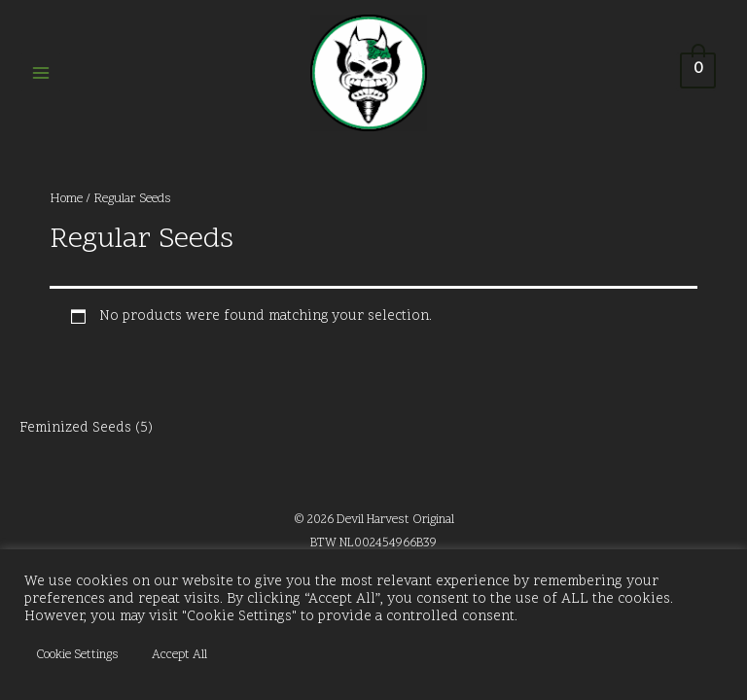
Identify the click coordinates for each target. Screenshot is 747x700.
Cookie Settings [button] (77, 655)
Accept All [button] (179, 655)
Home (66, 199)
